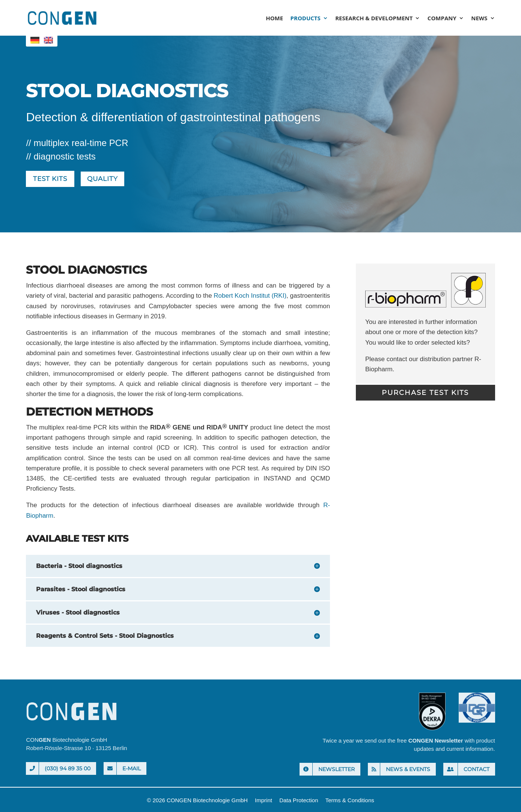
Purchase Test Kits (425, 393)
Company (442, 19)
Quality (107, 179)
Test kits (51, 179)
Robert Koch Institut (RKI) (250, 297)
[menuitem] (35, 40)
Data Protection (299, 801)
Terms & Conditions (350, 801)
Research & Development (374, 19)
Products (306, 19)
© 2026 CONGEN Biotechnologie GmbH (197, 801)
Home (274, 19)
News (479, 19)
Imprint (264, 801)
